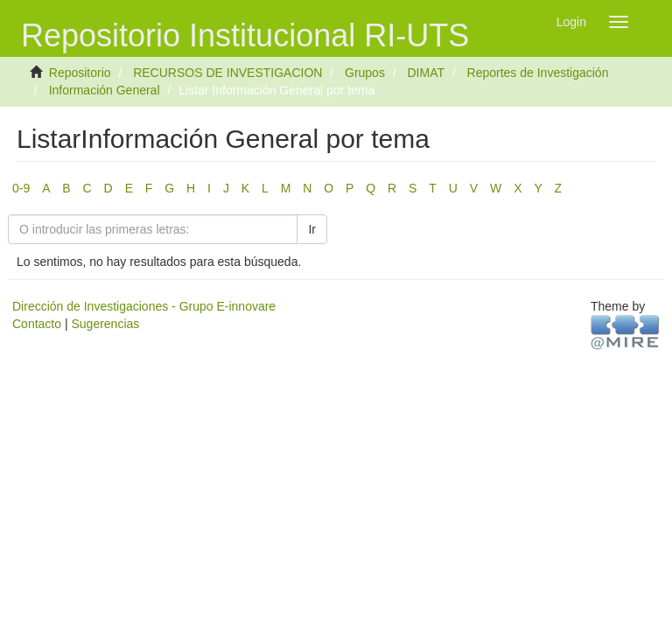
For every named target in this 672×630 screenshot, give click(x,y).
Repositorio (80, 73)
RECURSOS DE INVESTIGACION (227, 73)
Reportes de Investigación (538, 73)
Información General (105, 90)
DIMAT (426, 73)
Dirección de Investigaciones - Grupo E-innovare (144, 306)
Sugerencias (105, 324)
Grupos (365, 73)
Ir (312, 229)
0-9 (21, 188)
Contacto (37, 324)
